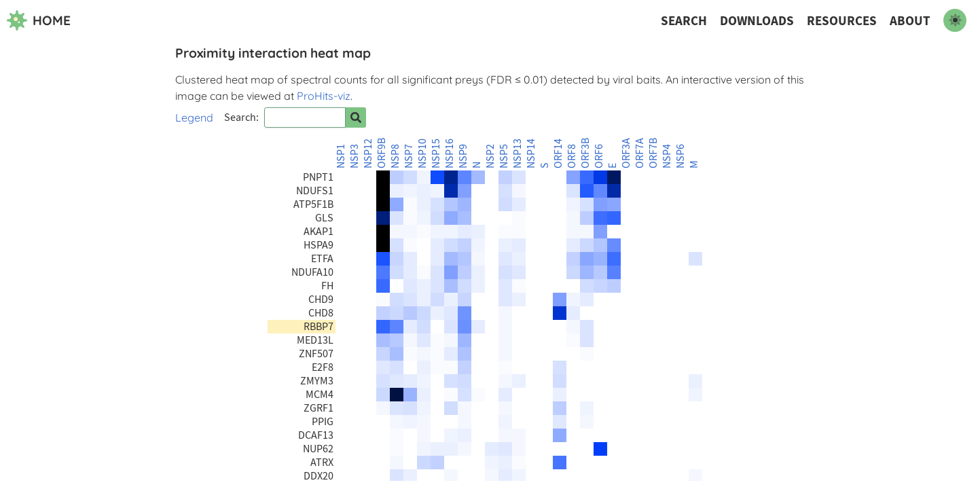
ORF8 (572, 156)
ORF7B (653, 153)
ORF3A (626, 153)
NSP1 (341, 156)
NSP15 (436, 153)
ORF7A (640, 153)
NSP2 (490, 156)
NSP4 (667, 156)
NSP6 (680, 156)
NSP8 (395, 156)
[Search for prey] (356, 117)
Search (684, 21)
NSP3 (355, 156)
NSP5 (504, 156)
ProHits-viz (324, 96)
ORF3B (585, 153)
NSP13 (518, 153)
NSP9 (463, 156)
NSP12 (368, 153)
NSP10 (422, 153)
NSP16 (450, 153)
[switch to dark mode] (955, 20)
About (910, 21)
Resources (842, 21)
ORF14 (558, 153)
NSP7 (409, 156)
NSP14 (531, 153)
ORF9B (382, 153)
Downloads (757, 21)
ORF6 (599, 156)
